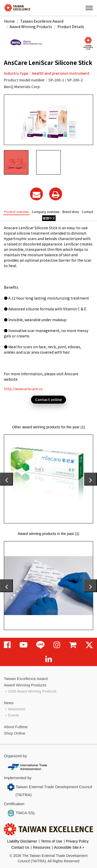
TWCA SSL (21, 813)
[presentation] (6, 479)
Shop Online (15, 733)
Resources (42, 847)
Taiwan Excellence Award (42, 21)
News (9, 703)
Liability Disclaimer (22, 841)
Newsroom (17, 709)
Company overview (46, 212)
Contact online (48, 399)
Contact (87, 212)
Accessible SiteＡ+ (69, 847)
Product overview (16, 212)
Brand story (71, 212)
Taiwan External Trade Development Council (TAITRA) (50, 790)
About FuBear (16, 727)
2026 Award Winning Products (32, 691)
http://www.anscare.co (23, 389)
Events (14, 715)
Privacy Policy (77, 841)
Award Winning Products (31, 27)
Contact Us (20, 847)
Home (9, 21)
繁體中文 (49, 218)
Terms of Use (51, 841)
